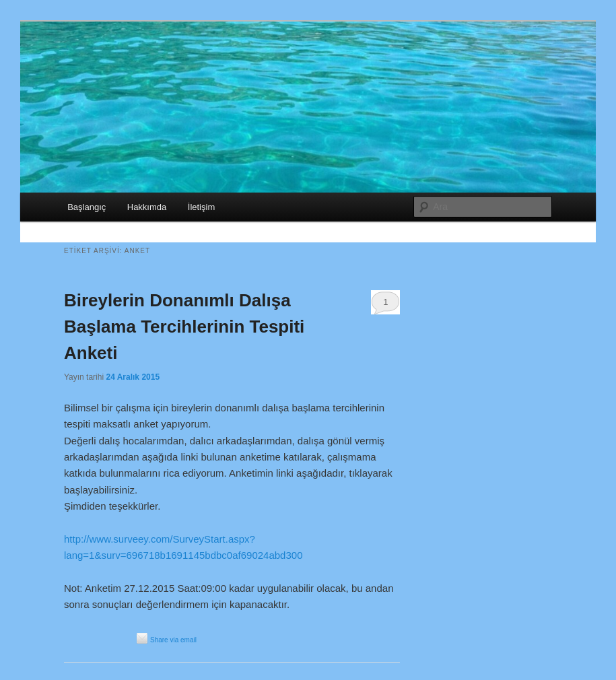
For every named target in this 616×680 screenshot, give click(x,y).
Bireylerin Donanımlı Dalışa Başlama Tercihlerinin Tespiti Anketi (184, 327)
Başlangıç (87, 207)
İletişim (201, 207)
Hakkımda (147, 207)
